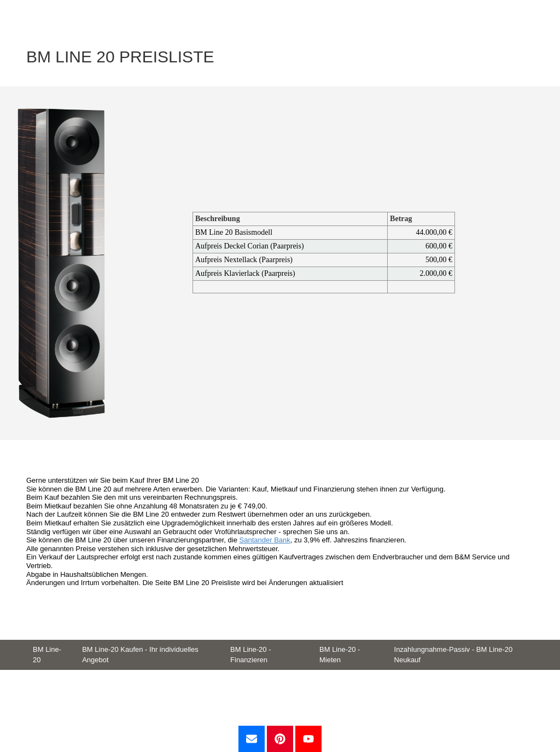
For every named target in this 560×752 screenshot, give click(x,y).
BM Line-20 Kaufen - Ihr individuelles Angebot (140, 655)
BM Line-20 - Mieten (340, 655)
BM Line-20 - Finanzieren (250, 655)
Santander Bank (265, 540)
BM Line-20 (47, 655)
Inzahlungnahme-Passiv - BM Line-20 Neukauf (454, 655)
